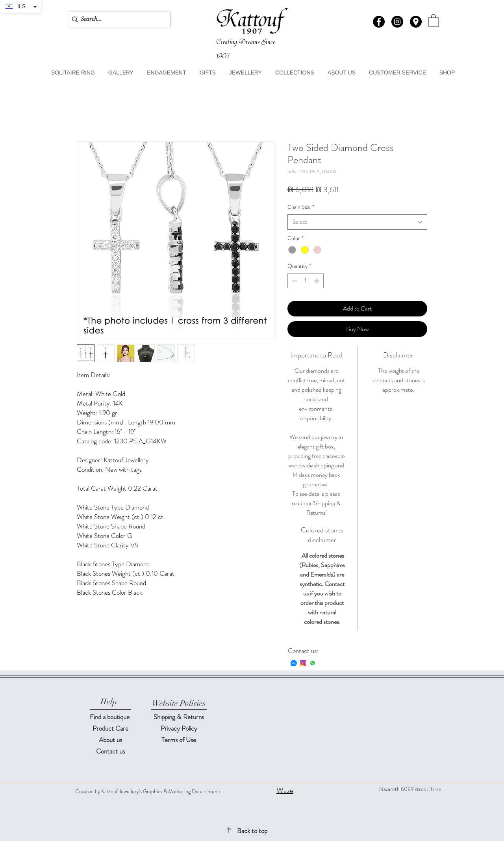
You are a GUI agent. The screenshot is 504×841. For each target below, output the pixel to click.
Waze (285, 790)
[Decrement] (294, 281)
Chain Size (301, 207)
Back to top (252, 831)
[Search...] (117, 19)
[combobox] (357, 222)
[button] (416, 22)
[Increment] (318, 281)
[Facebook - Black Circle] (379, 22)
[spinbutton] (306, 281)
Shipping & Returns (179, 717)
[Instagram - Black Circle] (397, 22)
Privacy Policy (179, 728)
